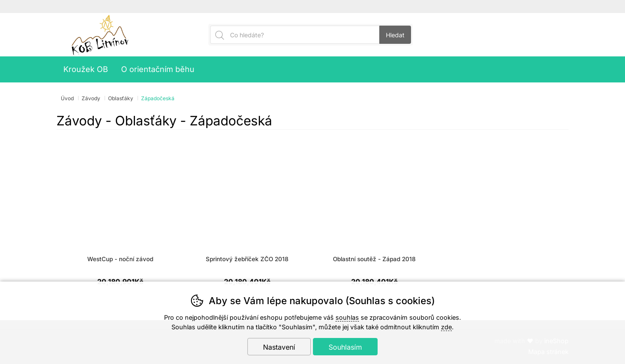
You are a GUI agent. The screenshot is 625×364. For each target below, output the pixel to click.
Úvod (67, 98)
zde (446, 327)
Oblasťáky (121, 98)
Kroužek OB (86, 69)
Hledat (395, 35)
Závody (91, 98)
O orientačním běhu (158, 69)
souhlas (347, 317)
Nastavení (279, 347)
